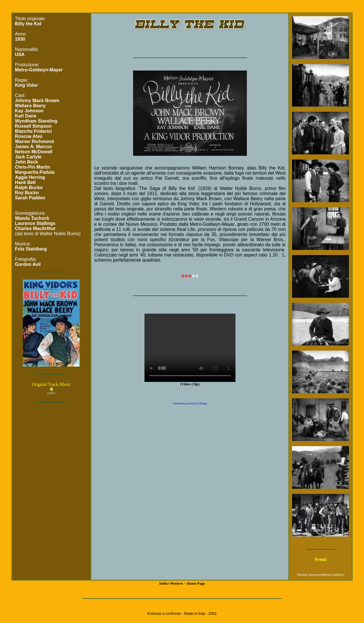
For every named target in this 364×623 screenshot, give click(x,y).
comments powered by (190, 403)
